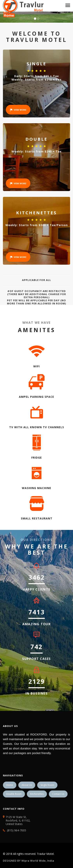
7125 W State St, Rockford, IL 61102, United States (17, 821)
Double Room (14, 794)
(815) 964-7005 (17, 830)
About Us (27, 785)
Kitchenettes (37, 794)
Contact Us (58, 794)
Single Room (47, 785)
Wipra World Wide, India (37, 861)
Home (10, 785)
